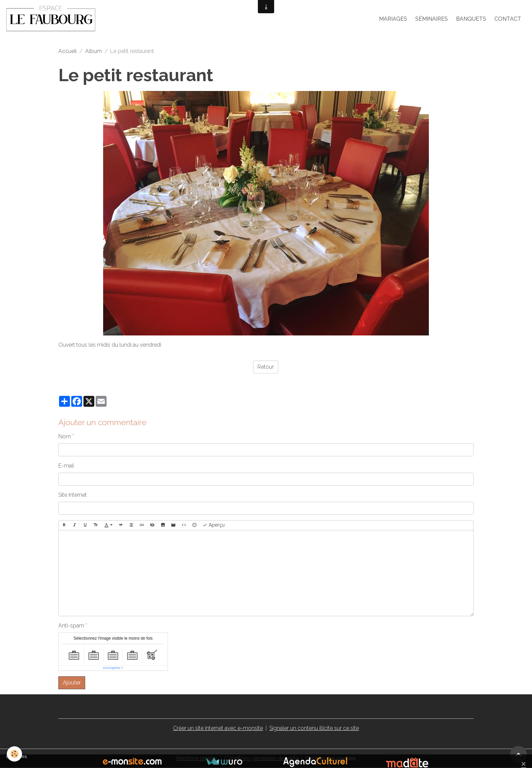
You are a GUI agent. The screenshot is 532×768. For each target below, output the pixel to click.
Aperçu (214, 525)
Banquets (471, 19)
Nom (65, 436)
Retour (266, 367)
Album (93, 51)
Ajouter (72, 683)
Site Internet (73, 495)
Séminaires (432, 19)
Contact (508, 19)
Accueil (68, 51)
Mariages (393, 19)
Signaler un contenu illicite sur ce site (314, 728)
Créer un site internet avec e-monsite (218, 728)
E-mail (66, 466)
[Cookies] (14, 754)
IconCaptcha (111, 668)
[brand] (52, 19)
